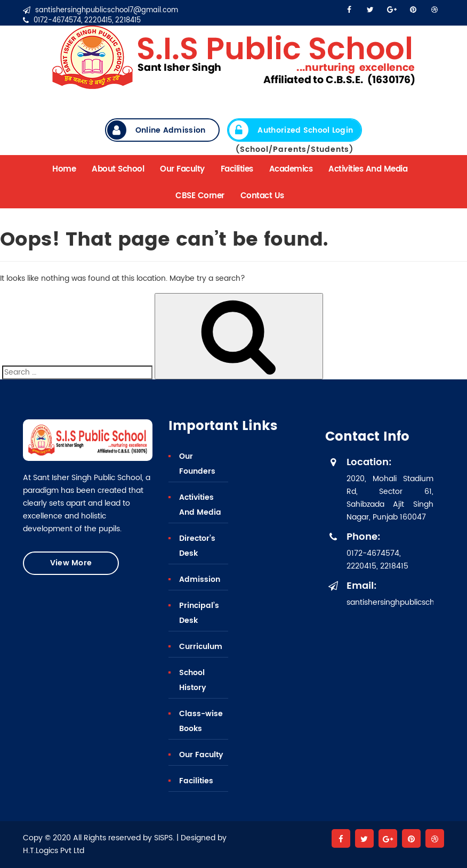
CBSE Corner (200, 196)
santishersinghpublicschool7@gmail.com (100, 10)
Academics (291, 169)
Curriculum (201, 647)
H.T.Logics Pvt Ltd (54, 851)
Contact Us (262, 196)
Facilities (237, 169)
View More (71, 563)
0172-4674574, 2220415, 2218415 (82, 21)
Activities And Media (368, 169)
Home (64, 169)
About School (118, 169)
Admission (200, 579)
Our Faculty (182, 169)
